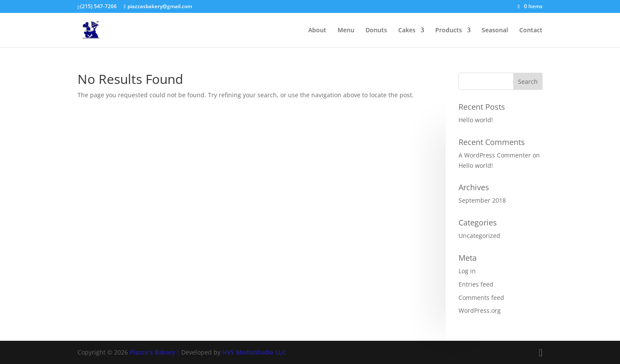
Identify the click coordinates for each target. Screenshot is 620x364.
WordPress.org (480, 310)
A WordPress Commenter (495, 155)
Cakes (407, 31)
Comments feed (481, 298)
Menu (346, 31)
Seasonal (495, 31)
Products (449, 31)
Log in (467, 271)
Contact (531, 31)
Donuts (376, 31)
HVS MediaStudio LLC (254, 352)
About (317, 31)
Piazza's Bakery (152, 352)
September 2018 (482, 200)
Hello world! (476, 120)
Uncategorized (479, 236)
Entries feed (476, 284)
